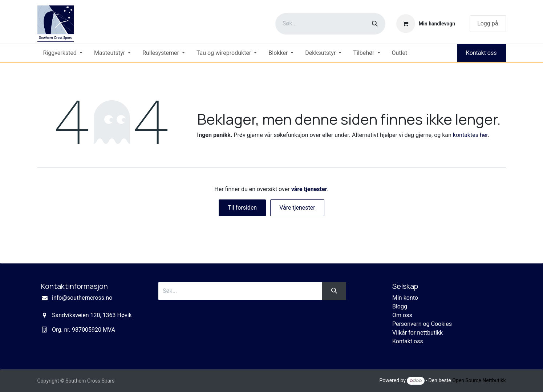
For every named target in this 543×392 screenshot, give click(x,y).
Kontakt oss (481, 53)
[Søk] (375, 24)
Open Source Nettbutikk (479, 380)
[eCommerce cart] (426, 24)
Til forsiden (242, 208)
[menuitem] (63, 53)
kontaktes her (470, 135)
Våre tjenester (297, 208)
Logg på (488, 23)
